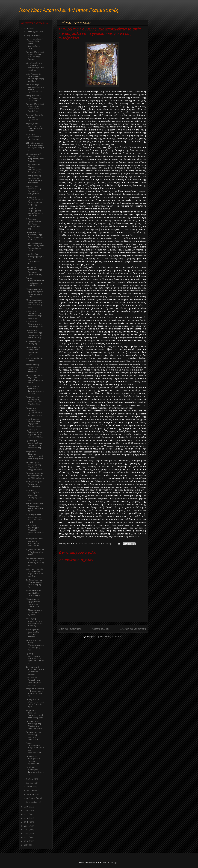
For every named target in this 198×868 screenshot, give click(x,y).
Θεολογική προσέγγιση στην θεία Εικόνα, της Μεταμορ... (35, 622)
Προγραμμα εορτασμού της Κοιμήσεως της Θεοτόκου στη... (34, 334)
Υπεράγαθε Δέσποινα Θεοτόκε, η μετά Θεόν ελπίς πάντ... (35, 455)
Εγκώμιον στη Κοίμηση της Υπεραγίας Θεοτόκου (33, 368)
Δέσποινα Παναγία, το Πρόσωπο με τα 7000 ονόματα (35, 476)
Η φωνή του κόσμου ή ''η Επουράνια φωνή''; (35, 552)
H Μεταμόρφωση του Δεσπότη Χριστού (34, 612)
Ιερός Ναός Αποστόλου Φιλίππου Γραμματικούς (69, 11)
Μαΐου (30, 787)
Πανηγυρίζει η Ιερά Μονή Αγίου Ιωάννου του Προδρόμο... (35, 108)
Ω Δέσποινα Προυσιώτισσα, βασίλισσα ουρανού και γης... (34, 224)
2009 (27, 845)
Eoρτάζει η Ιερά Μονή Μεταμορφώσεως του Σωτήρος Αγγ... (35, 645)
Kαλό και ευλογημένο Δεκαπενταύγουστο (35, 771)
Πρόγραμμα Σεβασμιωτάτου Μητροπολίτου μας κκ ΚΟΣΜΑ (34, 433)
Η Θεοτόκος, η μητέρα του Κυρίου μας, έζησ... (33, 351)
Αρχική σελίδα (100, 629)
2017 (26, 814)
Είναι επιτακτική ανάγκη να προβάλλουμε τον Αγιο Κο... (35, 157)
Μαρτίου (31, 794)
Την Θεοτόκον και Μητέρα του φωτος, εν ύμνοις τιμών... (35, 507)
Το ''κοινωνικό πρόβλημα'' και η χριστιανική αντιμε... (35, 670)
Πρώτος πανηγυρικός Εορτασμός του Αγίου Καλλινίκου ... (35, 658)
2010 (27, 841)
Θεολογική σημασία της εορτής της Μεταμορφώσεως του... (35, 562)
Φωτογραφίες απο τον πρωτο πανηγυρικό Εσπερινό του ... (34, 542)
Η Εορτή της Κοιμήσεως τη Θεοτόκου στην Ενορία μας (34, 314)
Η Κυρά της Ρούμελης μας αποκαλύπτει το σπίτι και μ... (34, 212)
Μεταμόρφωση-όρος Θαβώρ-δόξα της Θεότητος (33, 633)
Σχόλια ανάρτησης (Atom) (109, 637)
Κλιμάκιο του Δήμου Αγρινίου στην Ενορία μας (35, 324)
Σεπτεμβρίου (33, 32)
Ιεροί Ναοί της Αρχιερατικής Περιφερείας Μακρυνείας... (33, 422)
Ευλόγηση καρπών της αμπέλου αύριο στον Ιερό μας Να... (34, 572)
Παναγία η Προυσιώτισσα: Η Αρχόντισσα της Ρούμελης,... (35, 201)
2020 (27, 28)
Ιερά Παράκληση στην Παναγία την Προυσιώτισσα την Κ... (35, 247)
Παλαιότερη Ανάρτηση (133, 629)
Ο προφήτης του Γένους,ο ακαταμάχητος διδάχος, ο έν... (34, 168)
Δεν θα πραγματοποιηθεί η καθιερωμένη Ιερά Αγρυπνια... (35, 282)
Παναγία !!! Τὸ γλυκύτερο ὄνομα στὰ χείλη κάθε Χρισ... (35, 703)
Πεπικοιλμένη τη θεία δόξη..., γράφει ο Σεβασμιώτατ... (34, 736)
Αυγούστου (32, 35)
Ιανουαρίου (32, 802)
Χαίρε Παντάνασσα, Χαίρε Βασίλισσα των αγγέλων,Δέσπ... (35, 748)
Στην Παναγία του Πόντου (34, 359)
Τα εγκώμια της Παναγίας (33, 342)
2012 (26, 834)
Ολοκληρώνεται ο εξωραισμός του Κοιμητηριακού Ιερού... (34, 293)
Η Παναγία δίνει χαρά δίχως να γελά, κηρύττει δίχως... (34, 518)
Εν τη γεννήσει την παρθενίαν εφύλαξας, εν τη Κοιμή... (35, 379)
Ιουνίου (30, 783)
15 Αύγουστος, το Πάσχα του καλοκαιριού (34, 484)
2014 (26, 826)
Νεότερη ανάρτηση (70, 629)
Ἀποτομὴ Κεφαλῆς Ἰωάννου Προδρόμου (34, 117)
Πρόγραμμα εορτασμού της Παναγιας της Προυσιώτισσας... (35, 271)
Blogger (115, 863)
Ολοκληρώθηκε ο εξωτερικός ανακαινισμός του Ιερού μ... (35, 66)
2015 (26, 822)
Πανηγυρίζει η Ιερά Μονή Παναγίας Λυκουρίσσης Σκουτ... (35, 56)
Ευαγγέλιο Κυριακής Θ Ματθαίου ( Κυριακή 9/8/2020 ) (35, 530)
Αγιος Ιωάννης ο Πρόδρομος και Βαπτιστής (34, 98)
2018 (27, 811)
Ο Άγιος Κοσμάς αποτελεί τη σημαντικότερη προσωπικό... (34, 179)
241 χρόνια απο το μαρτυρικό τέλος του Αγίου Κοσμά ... (35, 146)
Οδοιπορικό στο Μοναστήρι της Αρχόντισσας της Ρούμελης (35, 236)
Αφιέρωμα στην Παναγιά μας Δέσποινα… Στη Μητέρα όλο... (34, 401)
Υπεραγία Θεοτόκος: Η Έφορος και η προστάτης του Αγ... (35, 692)
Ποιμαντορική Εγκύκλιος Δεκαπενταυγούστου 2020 (35, 390)
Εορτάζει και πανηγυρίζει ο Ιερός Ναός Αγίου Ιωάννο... (35, 127)
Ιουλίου (30, 779)
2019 (27, 807)
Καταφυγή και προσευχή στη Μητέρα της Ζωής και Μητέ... (35, 466)
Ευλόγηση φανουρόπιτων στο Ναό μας (34, 137)
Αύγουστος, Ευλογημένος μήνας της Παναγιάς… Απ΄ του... (34, 495)
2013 (26, 830)
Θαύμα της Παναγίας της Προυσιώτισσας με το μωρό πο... (34, 412)
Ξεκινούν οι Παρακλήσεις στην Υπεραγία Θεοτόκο (34, 681)
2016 (27, 818)
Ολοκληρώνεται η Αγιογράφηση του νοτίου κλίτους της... (35, 304)
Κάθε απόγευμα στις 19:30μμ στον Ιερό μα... (33, 593)
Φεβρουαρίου (33, 798)
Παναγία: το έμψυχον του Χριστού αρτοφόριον (33, 760)
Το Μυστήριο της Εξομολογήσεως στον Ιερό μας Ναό (34, 583)
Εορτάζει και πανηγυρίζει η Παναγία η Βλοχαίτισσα (33, 190)
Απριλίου (31, 790)
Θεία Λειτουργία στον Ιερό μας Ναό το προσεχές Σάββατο (35, 77)
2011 (26, 837)
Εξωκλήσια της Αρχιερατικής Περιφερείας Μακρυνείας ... (34, 603)
